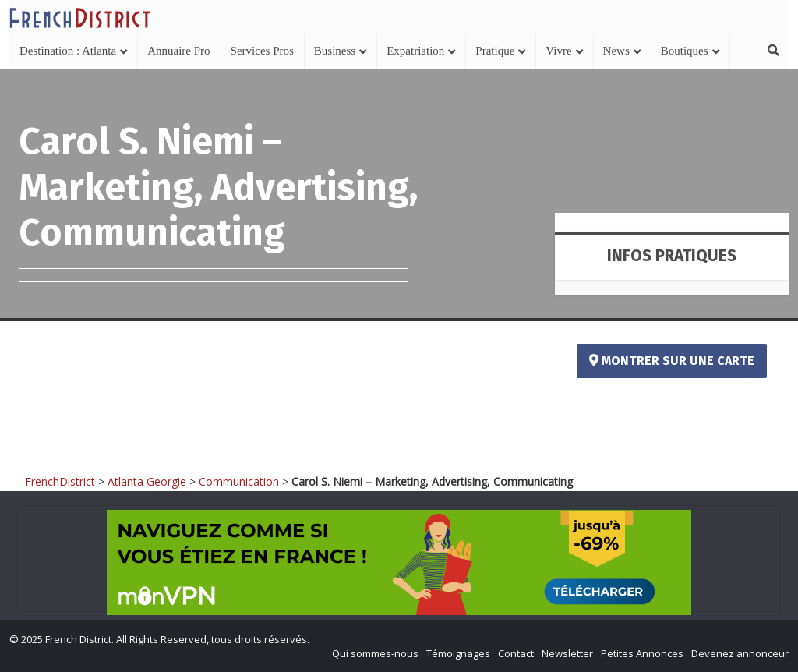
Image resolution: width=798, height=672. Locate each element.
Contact (516, 653)
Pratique (495, 51)
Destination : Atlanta (68, 51)
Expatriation (415, 51)
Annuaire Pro (178, 51)
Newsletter (567, 653)
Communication (239, 481)
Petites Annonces (642, 653)
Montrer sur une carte (672, 361)
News (616, 51)
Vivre (558, 51)
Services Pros (262, 51)
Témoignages (458, 653)
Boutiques (685, 51)
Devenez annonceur (740, 653)
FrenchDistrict (60, 481)
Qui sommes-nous (375, 653)
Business (335, 51)
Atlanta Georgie (147, 481)
